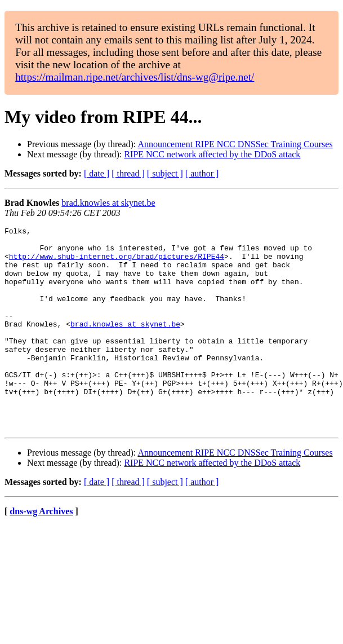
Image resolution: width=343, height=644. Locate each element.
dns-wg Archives (41, 552)
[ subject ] (165, 173)
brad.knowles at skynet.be (108, 203)
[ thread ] (128, 173)
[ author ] (202, 173)
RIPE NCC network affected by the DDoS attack (212, 154)
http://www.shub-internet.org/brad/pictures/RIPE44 (117, 263)
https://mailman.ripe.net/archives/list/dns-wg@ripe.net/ (135, 77)
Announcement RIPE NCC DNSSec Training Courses (235, 144)
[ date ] (97, 173)
